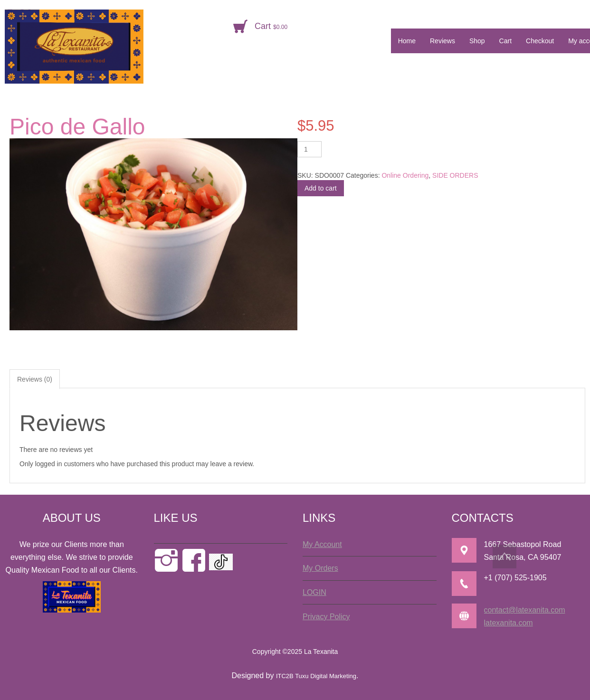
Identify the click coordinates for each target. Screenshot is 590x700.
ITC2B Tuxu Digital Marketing (316, 676)
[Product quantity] (309, 149)
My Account (322, 544)
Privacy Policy (326, 617)
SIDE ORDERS (455, 175)
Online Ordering (405, 175)
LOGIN (314, 592)
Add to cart (321, 188)
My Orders (320, 568)
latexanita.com (509, 623)
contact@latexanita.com (525, 610)
